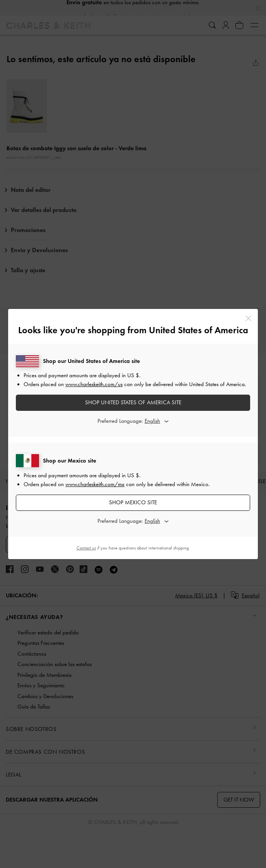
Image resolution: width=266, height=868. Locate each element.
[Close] (248, 318)
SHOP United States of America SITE (133, 402)
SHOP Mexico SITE (133, 502)
